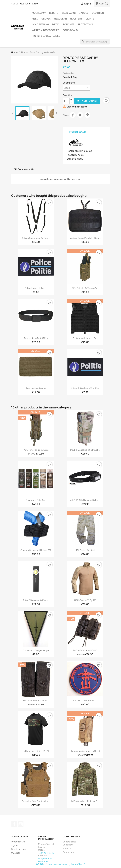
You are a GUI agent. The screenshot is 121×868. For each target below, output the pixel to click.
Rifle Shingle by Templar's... (85, 288)
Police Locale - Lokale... (36, 288)
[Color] (76, 88)
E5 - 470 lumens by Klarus (36, 600)
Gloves (46, 19)
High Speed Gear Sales (46, 36)
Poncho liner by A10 (36, 388)
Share (73, 115)
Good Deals (70, 30)
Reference (73, 151)
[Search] (95, 42)
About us (67, 848)
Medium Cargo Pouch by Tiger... (85, 238)
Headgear (60, 19)
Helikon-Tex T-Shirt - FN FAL (36, 751)
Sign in (14, 845)
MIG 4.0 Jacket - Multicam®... (85, 801)
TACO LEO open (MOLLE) (85, 650)
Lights (90, 19)
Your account (20, 837)
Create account (19, 849)
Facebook (14, 824)
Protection (85, 24)
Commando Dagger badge (36, 650)
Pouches (69, 24)
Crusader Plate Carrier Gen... (36, 801)
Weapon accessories (46, 30)
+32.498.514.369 (29, 4)
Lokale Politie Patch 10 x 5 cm (85, 388)
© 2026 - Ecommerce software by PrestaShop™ (61, 864)
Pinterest (87, 115)
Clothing (98, 13)
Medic (56, 24)
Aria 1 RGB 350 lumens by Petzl (85, 500)
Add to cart (87, 101)
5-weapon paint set (36, 500)
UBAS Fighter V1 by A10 (85, 600)
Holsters (76, 19)
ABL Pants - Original (85, 550)
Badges (84, 13)
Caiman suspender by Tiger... (36, 238)
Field (35, 19)
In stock (71, 155)
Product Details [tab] (78, 132)
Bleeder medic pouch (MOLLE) (85, 751)
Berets (54, 13)
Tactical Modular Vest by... (85, 338)
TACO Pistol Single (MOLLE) (36, 450)
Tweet (80, 115)
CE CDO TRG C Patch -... (85, 701)
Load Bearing (40, 24)
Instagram (21, 824)
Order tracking (18, 842)
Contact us (68, 852)
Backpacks (69, 13)
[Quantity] (66, 101)
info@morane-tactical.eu (45, 860)
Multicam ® (39, 13)
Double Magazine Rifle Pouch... (85, 450)
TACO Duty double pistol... (36, 701)
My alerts (16, 853)
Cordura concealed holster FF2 (36, 550)
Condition (72, 159)
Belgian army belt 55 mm (36, 338)
